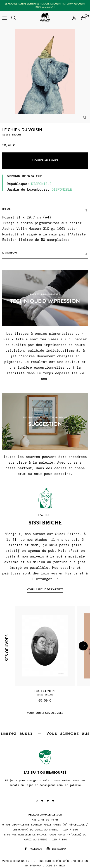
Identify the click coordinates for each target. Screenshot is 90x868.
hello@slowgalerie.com (45, 815)
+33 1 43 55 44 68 (45, 820)
